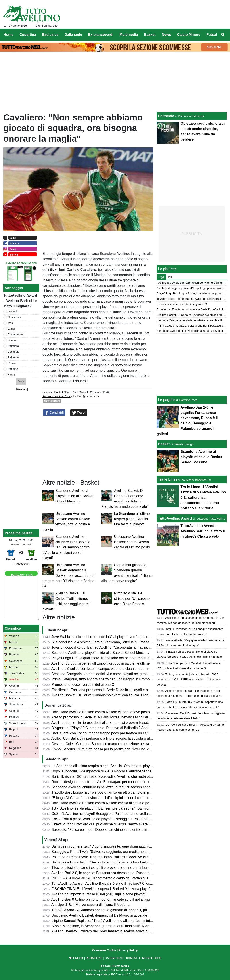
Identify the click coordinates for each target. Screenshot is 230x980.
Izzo (10, 323)
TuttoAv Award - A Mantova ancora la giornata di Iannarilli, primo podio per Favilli (114, 910)
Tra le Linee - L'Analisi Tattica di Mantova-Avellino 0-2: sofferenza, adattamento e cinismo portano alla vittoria (203, 498)
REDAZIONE (94, 958)
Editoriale (166, 116)
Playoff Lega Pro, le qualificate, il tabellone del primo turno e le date (104, 658)
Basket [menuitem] (150, 35)
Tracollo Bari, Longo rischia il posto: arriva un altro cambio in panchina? (107, 792)
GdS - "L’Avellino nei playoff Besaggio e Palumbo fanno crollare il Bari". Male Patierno (119, 814)
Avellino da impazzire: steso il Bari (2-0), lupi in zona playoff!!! (99, 894)
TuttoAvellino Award (175, 518)
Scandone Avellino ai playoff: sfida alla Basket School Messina (74, 496)
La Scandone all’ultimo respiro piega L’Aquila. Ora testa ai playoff (132, 519)
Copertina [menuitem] (28, 35)
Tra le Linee (168, 479)
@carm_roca (91, 396)
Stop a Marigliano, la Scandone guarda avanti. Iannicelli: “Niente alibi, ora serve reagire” (120, 926)
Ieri (170, 277)
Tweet (79, 413)
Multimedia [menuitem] (129, 35)
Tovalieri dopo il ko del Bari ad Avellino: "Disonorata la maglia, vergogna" (108, 647)
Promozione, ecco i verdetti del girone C (83, 685)
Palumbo (13, 357)
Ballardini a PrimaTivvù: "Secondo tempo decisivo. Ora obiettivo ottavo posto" (112, 862)
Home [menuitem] (8, 35)
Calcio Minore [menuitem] (189, 35)
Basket (58, 392)
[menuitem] (223, 35)
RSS (158, 958)
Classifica (13, 628)
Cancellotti (14, 317)
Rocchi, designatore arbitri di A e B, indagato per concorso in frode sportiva (110, 782)
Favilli (11, 375)
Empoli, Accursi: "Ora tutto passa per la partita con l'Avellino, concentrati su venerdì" (117, 749)
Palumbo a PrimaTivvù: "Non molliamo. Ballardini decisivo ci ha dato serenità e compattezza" (124, 857)
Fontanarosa (16, 334)
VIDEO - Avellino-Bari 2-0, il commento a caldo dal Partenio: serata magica (110, 878)
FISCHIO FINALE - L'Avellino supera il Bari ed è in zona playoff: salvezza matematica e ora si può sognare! (136, 889)
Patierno (13, 369)
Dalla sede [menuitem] (73, 35)
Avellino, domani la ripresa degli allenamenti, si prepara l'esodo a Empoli (108, 723)
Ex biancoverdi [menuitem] (101, 35)
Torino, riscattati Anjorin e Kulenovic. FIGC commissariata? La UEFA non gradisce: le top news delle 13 (189, 679)
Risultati (21, 389)
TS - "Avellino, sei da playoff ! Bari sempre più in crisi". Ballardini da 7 (105, 808)
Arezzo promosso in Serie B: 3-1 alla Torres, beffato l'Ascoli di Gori (103, 717)
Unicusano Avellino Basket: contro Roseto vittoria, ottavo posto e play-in (108, 712)
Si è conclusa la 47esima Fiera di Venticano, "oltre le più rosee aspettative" (110, 642)
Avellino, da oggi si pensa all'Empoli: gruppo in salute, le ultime (101, 663)
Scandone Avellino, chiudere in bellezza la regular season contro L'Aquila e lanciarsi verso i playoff (66, 547)
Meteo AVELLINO (22, 575)
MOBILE (148, 958)
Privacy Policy (128, 950)
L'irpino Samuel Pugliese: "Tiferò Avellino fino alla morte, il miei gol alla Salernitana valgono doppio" (129, 921)
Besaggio (14, 352)
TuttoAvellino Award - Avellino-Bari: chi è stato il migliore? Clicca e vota (107, 884)
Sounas (12, 340)
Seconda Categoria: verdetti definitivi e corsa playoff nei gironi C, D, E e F (109, 674)
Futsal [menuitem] (212, 35)
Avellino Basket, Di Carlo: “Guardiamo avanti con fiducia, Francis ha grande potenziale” (120, 695)
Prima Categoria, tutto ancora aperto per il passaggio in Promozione (105, 679)
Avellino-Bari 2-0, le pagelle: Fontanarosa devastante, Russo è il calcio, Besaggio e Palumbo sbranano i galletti (138, 873)
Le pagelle (167, 400)
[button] (21, 381)
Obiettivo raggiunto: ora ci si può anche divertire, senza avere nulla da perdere (113, 824)
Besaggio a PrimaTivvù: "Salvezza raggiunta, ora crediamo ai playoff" (106, 852)
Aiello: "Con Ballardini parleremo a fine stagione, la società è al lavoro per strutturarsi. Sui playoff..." (129, 738)
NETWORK (76, 958)
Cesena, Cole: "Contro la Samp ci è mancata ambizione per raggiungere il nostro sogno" (121, 744)
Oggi (161, 277)
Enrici (11, 329)
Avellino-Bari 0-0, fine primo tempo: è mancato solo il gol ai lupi (101, 899)
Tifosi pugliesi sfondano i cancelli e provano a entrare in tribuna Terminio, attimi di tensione (122, 868)
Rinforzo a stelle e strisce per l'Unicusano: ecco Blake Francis (132, 599)
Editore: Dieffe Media (115, 966)
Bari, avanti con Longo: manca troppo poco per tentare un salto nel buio (108, 733)
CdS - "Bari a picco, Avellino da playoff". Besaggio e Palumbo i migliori (106, 819)
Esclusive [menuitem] (50, 35)
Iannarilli (13, 311)
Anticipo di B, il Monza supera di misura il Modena (90, 905)
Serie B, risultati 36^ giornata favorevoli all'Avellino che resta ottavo (104, 777)
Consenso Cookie (104, 950)
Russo (12, 363)
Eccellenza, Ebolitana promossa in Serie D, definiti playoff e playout (104, 690)
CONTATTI (133, 958)
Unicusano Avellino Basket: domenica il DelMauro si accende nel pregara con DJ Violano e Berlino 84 (68, 576)
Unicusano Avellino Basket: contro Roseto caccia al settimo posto (132, 542)
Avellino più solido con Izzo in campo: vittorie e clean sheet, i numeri (105, 669)
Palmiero (13, 346)
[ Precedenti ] (21, 564)
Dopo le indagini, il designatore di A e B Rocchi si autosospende (102, 771)
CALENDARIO (114, 958)
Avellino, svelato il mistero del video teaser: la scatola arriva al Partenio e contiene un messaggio (127, 931)
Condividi (54, 413)
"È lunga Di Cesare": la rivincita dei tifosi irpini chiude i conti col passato (107, 798)
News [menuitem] (166, 35)
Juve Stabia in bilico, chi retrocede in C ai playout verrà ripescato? (103, 637)
